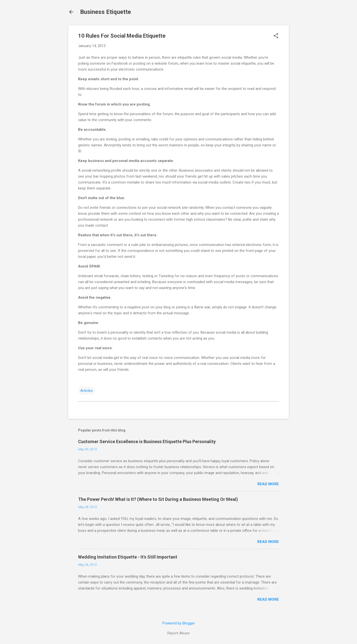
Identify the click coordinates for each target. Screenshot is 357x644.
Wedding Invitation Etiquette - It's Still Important (128, 557)
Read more (268, 484)
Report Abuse (178, 633)
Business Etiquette (105, 12)
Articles (87, 391)
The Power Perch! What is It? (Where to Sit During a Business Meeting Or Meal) (158, 499)
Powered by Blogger (179, 623)
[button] (276, 36)
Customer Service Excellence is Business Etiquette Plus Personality (147, 442)
